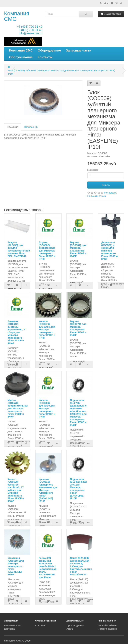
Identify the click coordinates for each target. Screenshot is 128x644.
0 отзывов (110, 193)
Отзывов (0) (31, 127)
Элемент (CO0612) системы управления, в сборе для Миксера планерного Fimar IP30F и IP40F (16, 332)
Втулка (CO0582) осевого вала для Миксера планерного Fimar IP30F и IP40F (47, 250)
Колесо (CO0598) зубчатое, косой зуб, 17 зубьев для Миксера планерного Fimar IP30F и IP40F (16, 490)
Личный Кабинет (107, 625)
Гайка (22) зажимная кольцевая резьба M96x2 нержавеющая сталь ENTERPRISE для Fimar (48, 568)
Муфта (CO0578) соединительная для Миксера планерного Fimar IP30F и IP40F (18, 408)
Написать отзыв (97, 196)
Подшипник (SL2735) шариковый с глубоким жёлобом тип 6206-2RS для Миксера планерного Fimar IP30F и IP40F (78, 412)
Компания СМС (17, 16)
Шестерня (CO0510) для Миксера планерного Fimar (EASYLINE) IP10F (16, 566)
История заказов (107, 629)
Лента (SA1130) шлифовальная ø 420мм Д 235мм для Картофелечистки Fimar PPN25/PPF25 (81, 566)
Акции (70, 629)
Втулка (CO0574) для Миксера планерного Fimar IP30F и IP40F (78, 328)
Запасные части (79, 50)
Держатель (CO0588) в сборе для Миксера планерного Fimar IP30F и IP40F (109, 250)
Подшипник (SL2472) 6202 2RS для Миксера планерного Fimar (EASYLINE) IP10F (78, 489)
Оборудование (49, 50)
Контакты (45, 57)
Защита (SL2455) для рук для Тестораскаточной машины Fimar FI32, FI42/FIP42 (19, 249)
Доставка (9, 629)
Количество (93, 170)
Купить (106, 185)
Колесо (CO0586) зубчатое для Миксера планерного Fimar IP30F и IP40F (47, 408)
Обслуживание (21, 57)
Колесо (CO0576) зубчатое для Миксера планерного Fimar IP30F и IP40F (47, 329)
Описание (12, 127)
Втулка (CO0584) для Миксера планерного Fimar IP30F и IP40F (78, 249)
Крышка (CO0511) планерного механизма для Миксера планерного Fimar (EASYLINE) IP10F (48, 490)
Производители (75, 625)
